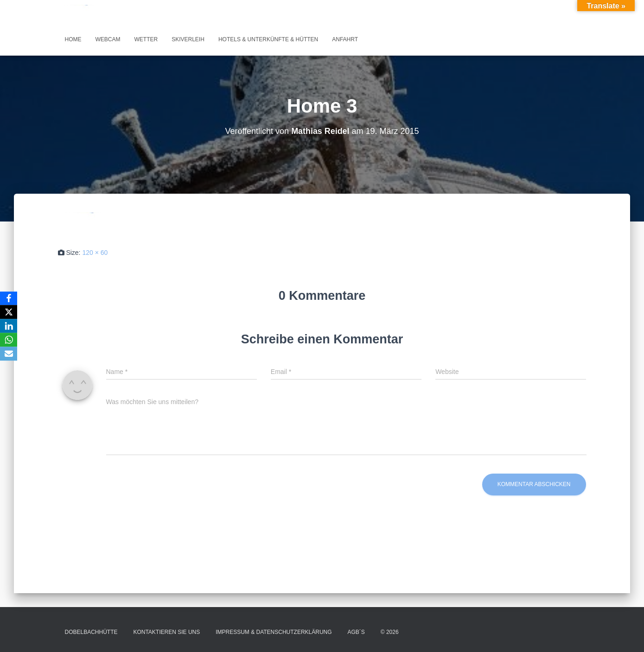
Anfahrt (345, 39)
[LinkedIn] (9, 326)
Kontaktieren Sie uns (166, 632)
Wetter (146, 39)
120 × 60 (95, 253)
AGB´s (356, 632)
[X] (9, 312)
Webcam (108, 39)
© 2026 (390, 632)
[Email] (9, 354)
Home (73, 39)
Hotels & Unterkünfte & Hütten (268, 39)
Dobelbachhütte (91, 632)
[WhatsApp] (9, 340)
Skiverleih (188, 39)
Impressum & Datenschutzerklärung (274, 632)
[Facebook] (9, 298)
